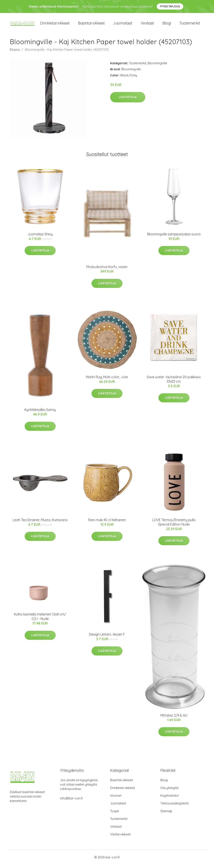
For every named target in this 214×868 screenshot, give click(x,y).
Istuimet (116, 799)
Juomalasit (123, 25)
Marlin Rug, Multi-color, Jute (107, 381)
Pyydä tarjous (170, 6)
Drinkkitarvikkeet (55, 25)
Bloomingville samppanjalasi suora (174, 238)
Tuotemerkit (190, 25)
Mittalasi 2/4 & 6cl (174, 719)
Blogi (167, 25)
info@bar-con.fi (71, 802)
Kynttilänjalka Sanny (40, 413)
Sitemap (166, 815)
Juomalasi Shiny (40, 238)
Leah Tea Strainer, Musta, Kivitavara (40, 523)
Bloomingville (157, 67)
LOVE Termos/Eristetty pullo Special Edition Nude (174, 526)
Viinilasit (147, 25)
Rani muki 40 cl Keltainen (107, 523)
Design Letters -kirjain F (107, 638)
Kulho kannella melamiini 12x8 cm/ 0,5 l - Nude (40, 620)
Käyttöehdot (169, 799)
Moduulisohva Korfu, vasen (107, 271)
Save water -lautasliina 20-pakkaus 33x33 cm (174, 383)
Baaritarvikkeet (91, 25)
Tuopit (115, 815)
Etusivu (15, 53)
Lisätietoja (128, 101)
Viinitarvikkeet (120, 838)
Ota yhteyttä (169, 791)
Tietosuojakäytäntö (175, 807)
